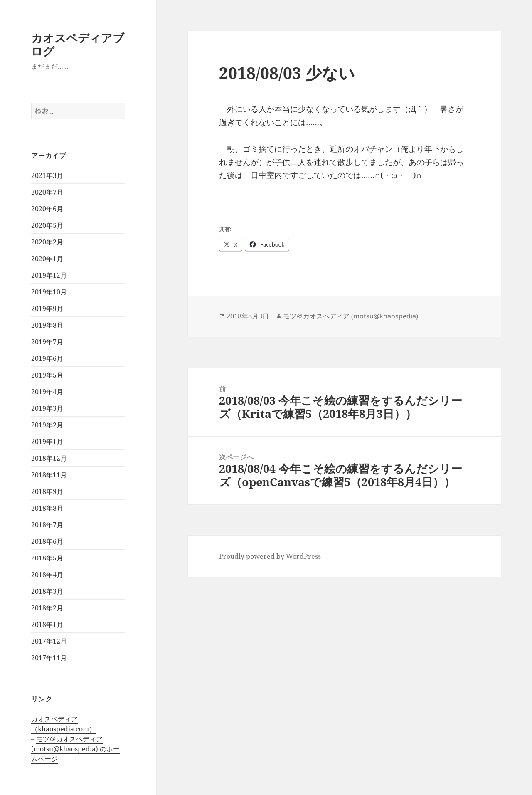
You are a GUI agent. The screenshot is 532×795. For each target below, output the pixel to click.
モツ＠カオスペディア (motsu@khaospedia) (351, 316)
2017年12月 (49, 641)
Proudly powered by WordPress (270, 556)
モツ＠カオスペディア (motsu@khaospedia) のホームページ (75, 749)
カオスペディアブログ (78, 44)
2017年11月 (49, 658)
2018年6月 (47, 541)
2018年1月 (47, 625)
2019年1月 (47, 442)
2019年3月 (47, 408)
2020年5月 (47, 225)
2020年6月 (47, 209)
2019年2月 (47, 425)
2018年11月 (49, 475)
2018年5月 (47, 558)
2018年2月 (47, 608)
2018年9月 (47, 491)
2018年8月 (47, 508)
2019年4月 (47, 392)
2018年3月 (47, 591)
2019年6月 (47, 358)
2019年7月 (47, 342)
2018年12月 (49, 458)
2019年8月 (47, 325)
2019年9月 (47, 309)
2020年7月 (47, 192)
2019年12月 (49, 275)
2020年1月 (47, 259)
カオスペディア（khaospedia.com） (63, 724)
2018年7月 (47, 525)
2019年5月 (47, 375)
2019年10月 (49, 292)
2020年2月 (47, 242)
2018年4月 (47, 575)
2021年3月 (47, 175)
